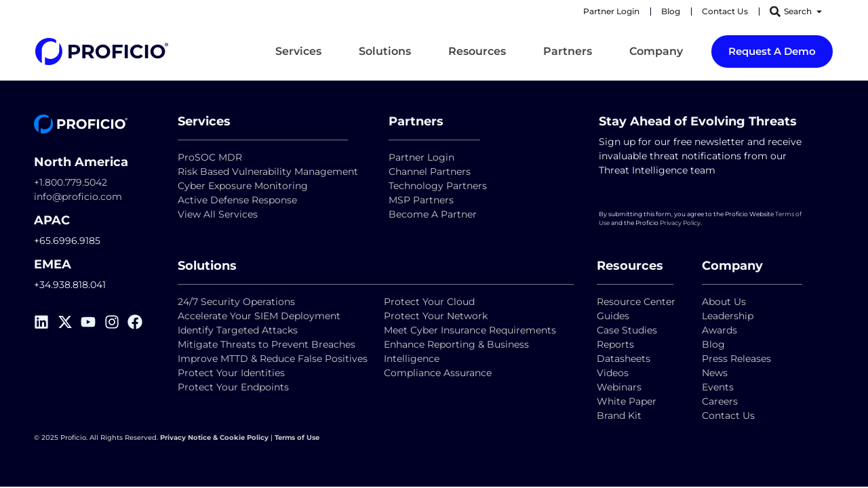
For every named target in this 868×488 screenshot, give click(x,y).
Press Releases (736, 359)
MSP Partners (421, 200)
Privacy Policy (680, 223)
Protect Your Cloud (431, 302)
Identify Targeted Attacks (238, 330)
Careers (720, 401)
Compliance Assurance (438, 373)
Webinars (619, 387)
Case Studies (627, 330)
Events (718, 387)
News (715, 373)
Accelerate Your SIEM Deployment (259, 316)
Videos (613, 373)
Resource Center (636, 302)
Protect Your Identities (231, 373)
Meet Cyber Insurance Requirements (470, 330)
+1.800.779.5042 (71, 182)
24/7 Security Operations (236, 302)
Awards (719, 330)
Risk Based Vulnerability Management (268, 171)
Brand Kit (619, 415)
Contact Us (728, 415)
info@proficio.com (78, 197)
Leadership (728, 316)
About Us (724, 302)
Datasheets (624, 359)
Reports (617, 344)
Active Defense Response (237, 200)
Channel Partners (430, 171)
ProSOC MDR (210, 157)
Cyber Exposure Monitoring (243, 186)
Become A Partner (433, 214)
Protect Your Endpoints (233, 387)
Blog (713, 344)
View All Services (218, 214)
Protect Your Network (436, 316)
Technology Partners (438, 186)
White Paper (627, 401)
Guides (613, 316)
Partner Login (421, 157)
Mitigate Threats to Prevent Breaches (267, 344)
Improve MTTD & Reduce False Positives (273, 359)
